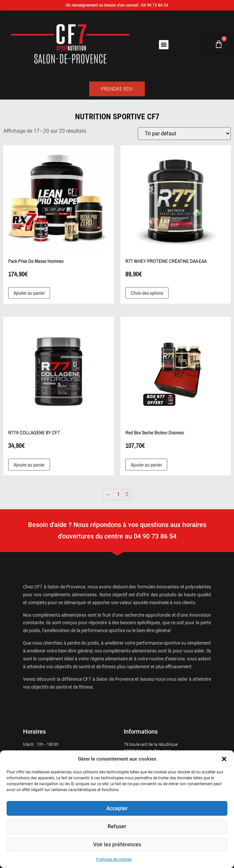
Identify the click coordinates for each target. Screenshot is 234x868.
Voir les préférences (117, 845)
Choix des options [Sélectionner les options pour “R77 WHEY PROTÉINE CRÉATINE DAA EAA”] (147, 293)
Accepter (117, 809)
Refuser (117, 827)
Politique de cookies (114, 859)
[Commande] (184, 134)
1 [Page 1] (118, 494)
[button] (224, 759)
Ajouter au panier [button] (29, 293)
